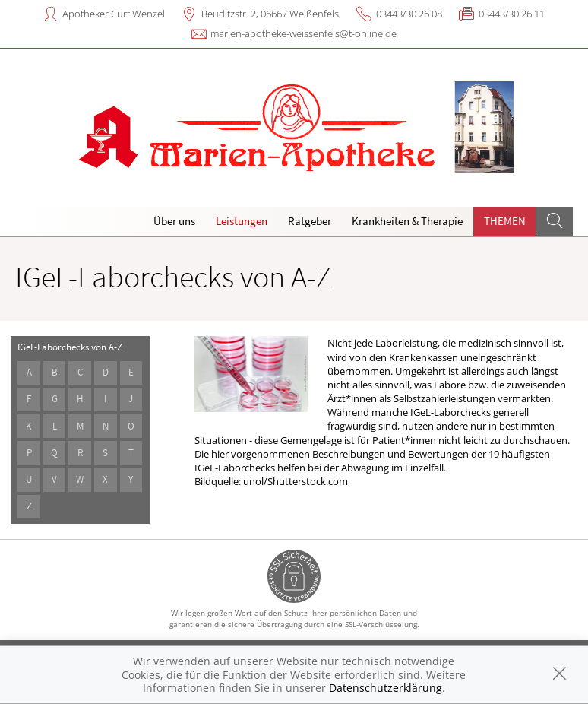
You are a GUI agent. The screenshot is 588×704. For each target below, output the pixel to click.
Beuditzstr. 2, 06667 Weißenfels (270, 14)
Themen (505, 221)
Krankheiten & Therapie (407, 221)
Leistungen (242, 221)
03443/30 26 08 (409, 14)
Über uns (174, 221)
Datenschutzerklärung (386, 688)
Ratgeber (310, 221)
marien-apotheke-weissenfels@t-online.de (303, 33)
